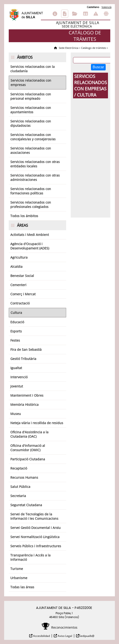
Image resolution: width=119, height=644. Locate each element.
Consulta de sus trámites (75, 14)
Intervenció (19, 377)
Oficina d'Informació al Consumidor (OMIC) (28, 448)
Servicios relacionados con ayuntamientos (31, 110)
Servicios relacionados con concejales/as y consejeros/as (33, 137)
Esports (16, 331)
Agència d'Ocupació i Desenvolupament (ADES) (30, 246)
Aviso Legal (65, 636)
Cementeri (18, 285)
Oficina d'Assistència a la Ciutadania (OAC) (29, 434)
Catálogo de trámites (65, 14)
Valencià (106, 7)
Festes (15, 340)
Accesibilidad (41, 636)
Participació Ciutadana (28, 459)
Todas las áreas (22, 587)
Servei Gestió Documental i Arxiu (35, 528)
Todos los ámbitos (24, 216)
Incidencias (96, 14)
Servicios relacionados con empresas (31, 83)
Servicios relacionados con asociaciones (31, 150)
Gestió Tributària (23, 359)
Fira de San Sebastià (26, 350)
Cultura (16, 313)
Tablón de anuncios (85, 14)
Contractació (20, 303)
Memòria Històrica (24, 405)
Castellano (93, 7)
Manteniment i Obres (27, 395)
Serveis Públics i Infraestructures (36, 546)
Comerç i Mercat (23, 294)
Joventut (17, 386)
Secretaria (18, 496)
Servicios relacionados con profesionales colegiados (31, 205)
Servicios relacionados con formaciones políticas (31, 191)
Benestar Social (22, 276)
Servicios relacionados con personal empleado (31, 96)
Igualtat (16, 368)
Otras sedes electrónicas (106, 14)
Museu (16, 414)
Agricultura (19, 257)
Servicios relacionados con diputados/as (31, 123)
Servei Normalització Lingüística (35, 537)
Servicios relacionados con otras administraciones (35, 177)
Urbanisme (19, 578)
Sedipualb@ (87, 636)
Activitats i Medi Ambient (30, 235)
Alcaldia (16, 267)
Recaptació (19, 468)
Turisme (17, 569)
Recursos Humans (24, 477)
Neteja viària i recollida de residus (37, 423)
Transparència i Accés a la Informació (30, 557)
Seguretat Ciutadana (26, 505)
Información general (55, 14)
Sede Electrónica (68, 48)
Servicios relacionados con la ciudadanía (33, 69)
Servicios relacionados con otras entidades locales (35, 164)
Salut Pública (20, 487)
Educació (17, 322)
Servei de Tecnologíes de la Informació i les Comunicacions (34, 516)
